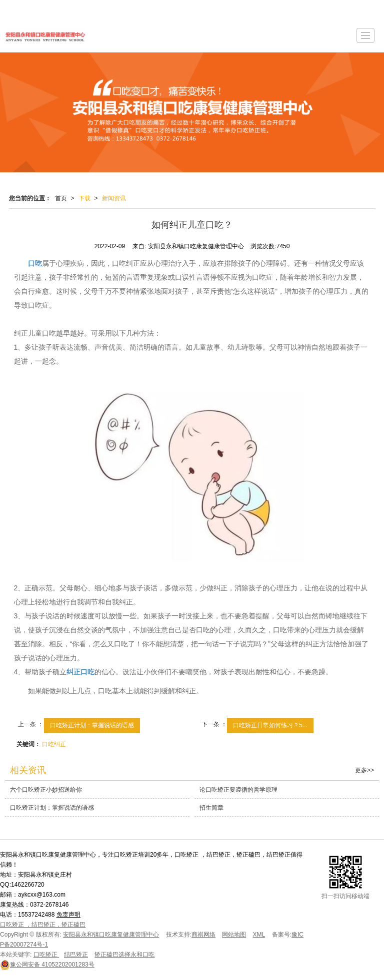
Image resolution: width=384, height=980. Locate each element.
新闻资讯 (114, 198)
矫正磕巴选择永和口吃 (124, 955)
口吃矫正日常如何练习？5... (270, 725)
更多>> (364, 770)
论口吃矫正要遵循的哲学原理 (238, 790)
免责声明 (68, 915)
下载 (84, 198)
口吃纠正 (54, 744)
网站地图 (234, 935)
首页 (61, 198)
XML (259, 935)
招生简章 (211, 808)
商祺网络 (203, 935)
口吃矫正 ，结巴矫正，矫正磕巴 (43, 925)
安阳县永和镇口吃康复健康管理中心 (111, 935)
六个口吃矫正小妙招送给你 (46, 790)
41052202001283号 (47, 965)
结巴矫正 (76, 955)
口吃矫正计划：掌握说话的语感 (92, 725)
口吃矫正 (46, 955)
